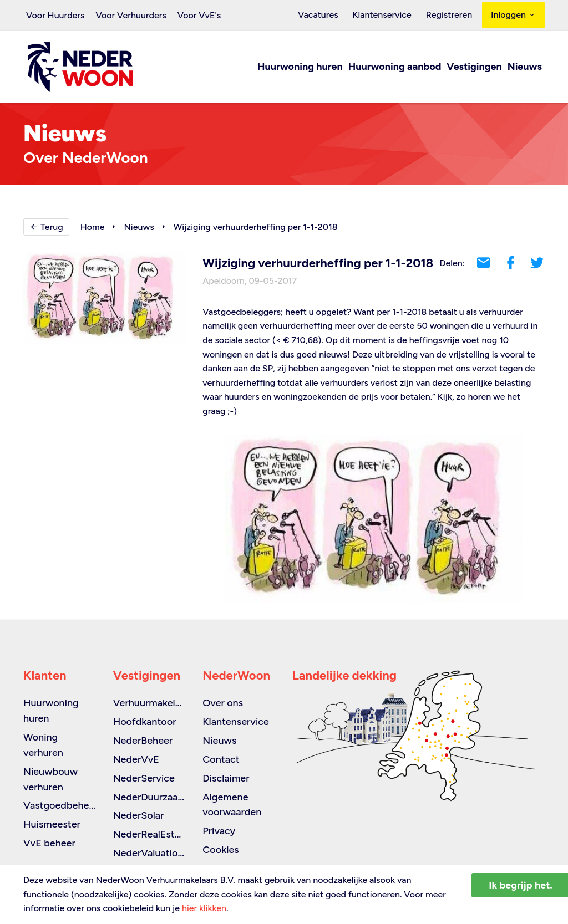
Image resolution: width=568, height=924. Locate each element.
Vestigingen (474, 68)
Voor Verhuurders (131, 15)
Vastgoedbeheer (61, 805)
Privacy (219, 831)
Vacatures (326, 15)
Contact (221, 759)
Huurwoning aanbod (395, 68)
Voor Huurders (55, 15)
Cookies (220, 850)
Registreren (451, 15)
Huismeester (52, 824)
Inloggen (513, 15)
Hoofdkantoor (145, 722)
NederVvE (136, 759)
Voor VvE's (199, 15)
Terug (46, 228)
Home (93, 228)
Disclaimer (226, 778)
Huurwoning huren (300, 68)
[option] (374, 519)
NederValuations (151, 853)
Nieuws (525, 68)
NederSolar (139, 815)
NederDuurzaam (150, 797)
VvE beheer (49, 843)
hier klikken (204, 908)
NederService (144, 778)
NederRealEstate (151, 834)
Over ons (223, 703)
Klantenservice (387, 15)
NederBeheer (143, 741)
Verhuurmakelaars (153, 703)
